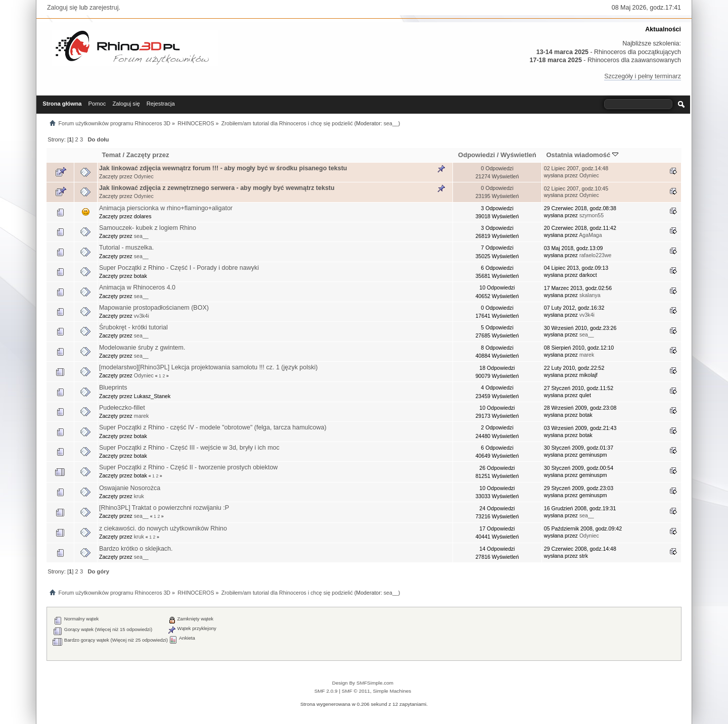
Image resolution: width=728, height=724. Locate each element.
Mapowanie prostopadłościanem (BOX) (154, 308)
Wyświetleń (518, 155)
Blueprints (113, 388)
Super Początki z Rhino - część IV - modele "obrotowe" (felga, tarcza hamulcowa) (213, 427)
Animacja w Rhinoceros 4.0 (137, 287)
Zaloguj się (62, 8)
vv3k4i (142, 316)
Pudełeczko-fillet (122, 408)
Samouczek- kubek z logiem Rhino (148, 228)
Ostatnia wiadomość (582, 155)
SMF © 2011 (356, 691)
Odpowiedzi (476, 155)
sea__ (391, 123)
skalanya (590, 295)
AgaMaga (590, 235)
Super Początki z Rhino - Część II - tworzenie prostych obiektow (188, 467)
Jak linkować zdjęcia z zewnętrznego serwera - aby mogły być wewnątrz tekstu (217, 188)
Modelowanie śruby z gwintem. (142, 348)
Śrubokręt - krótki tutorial (133, 327)
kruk (139, 496)
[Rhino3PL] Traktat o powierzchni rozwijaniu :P (164, 508)
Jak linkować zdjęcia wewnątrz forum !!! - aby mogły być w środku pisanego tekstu (223, 168)
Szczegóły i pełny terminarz (643, 76)
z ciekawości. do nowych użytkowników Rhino (163, 528)
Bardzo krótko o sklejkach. (136, 549)
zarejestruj (104, 8)
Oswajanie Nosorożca (130, 488)
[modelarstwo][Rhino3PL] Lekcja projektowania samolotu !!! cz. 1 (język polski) (208, 367)
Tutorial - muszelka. (126, 248)
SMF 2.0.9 (326, 691)
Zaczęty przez (148, 155)
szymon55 (591, 215)
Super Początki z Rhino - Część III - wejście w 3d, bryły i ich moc (189, 448)
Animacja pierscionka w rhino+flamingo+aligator (166, 208)
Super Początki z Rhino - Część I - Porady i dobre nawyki (179, 268)
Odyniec (144, 176)
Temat (111, 155)
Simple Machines (392, 691)
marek (587, 355)
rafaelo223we (596, 255)
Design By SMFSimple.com (363, 683)
